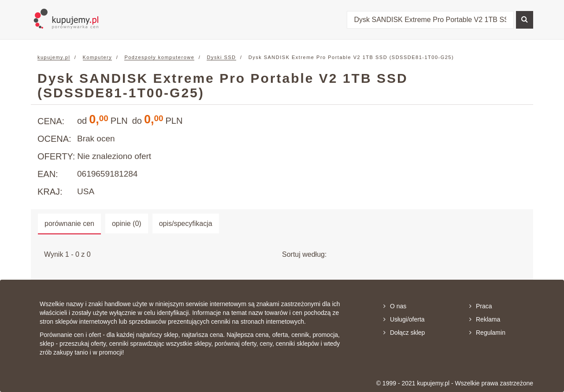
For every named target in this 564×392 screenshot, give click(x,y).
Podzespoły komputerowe (159, 57)
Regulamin (487, 333)
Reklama (485, 319)
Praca (481, 306)
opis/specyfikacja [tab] (186, 224)
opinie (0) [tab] (127, 224)
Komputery (98, 57)
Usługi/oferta (404, 319)
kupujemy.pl (54, 57)
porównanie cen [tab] (69, 224)
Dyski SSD (221, 57)
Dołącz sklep (404, 333)
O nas (395, 306)
